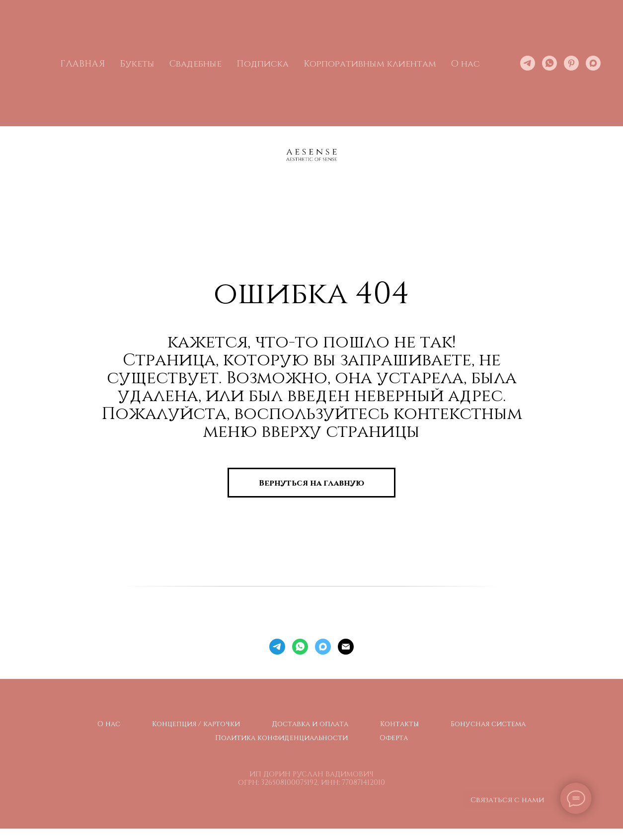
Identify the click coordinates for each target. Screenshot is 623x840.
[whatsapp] (549, 63)
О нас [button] (466, 63)
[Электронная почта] (346, 647)
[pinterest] (571, 63)
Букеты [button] (137, 63)
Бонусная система (488, 723)
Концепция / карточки (196, 723)
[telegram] (528, 63)
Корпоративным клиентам (370, 63)
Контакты (399, 723)
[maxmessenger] (593, 63)
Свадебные (195, 63)
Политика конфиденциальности (281, 737)
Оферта (394, 737)
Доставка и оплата (310, 723)
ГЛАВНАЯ (82, 63)
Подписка (263, 63)
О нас (109, 723)
